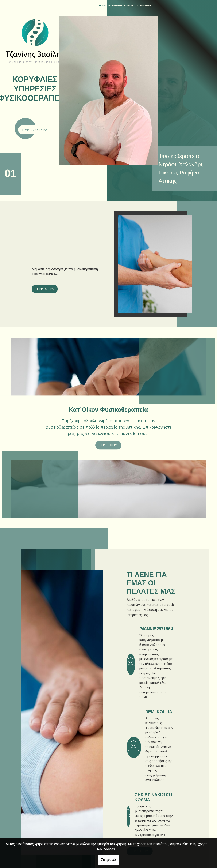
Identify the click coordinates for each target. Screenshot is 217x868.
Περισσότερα (35, 130)
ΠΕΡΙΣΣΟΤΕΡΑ (45, 289)
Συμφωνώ (108, 860)
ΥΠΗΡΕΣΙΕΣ (130, 5)
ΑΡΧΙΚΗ (103, 5)
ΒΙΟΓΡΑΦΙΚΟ (115, 5)
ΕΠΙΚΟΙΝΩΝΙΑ (144, 5)
